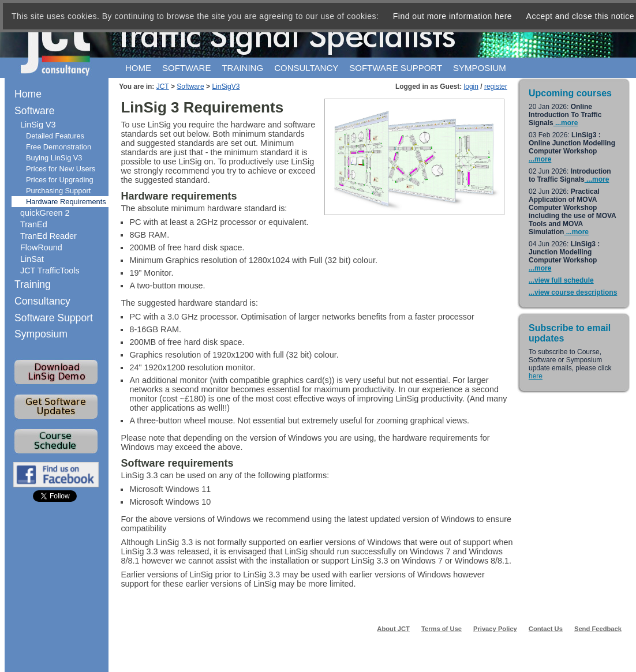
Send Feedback (598, 629)
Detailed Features (55, 136)
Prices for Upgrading (60, 180)
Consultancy (306, 68)
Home (138, 68)
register (496, 87)
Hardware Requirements (66, 202)
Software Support (54, 318)
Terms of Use (442, 629)
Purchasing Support (58, 191)
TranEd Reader (48, 236)
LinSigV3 (226, 87)
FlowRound (41, 247)
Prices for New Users (61, 169)
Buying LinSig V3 (54, 158)
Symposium (480, 68)
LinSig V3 (38, 125)
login (471, 87)
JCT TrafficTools (50, 271)
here (536, 376)
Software (186, 68)
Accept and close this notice (581, 16)
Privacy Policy (495, 629)
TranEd (34, 224)
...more (566, 123)
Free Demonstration (59, 147)
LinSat (32, 259)
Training (242, 68)
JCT (163, 87)
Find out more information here (452, 16)
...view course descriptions (573, 292)
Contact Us (546, 629)
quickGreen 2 (45, 213)
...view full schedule (561, 280)
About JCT (393, 629)
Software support (396, 68)
